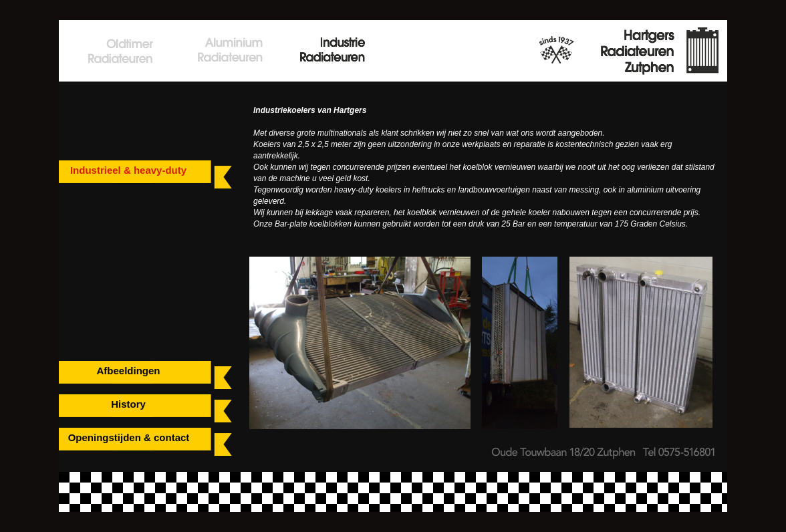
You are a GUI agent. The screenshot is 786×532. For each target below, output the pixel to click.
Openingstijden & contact (129, 437)
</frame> (120, 125)
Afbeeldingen (128, 371)
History (128, 404)
